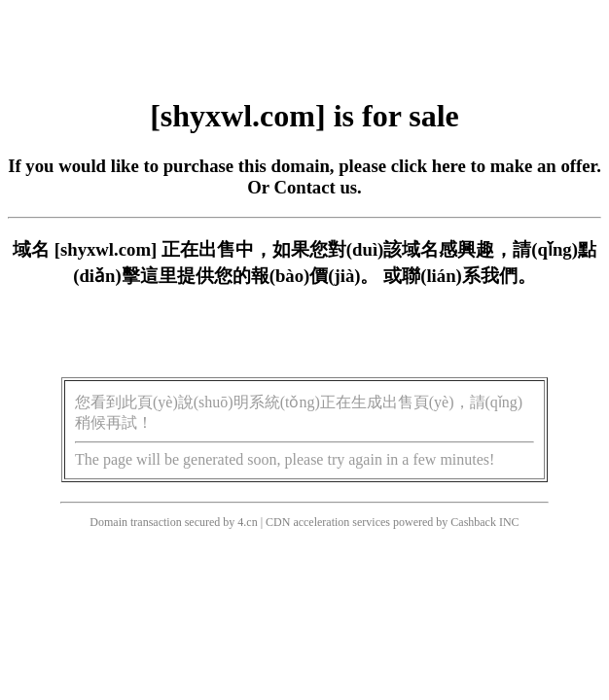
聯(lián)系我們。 (469, 276)
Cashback (473, 522)
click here (429, 166)
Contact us (315, 187)
